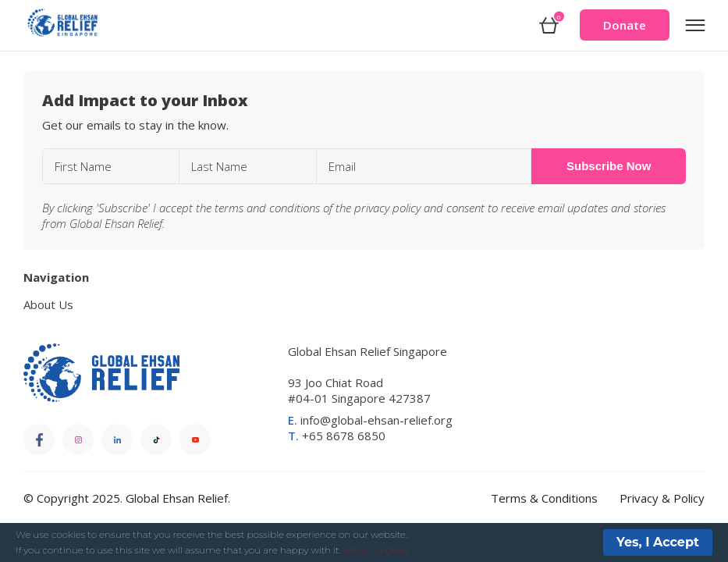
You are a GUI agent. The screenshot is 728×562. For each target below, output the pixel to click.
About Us (48, 304)
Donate (625, 25)
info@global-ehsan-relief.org (370, 420)
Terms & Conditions (544, 498)
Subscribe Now (609, 166)
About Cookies (376, 550)
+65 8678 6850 (337, 436)
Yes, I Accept (658, 542)
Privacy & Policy (662, 498)
